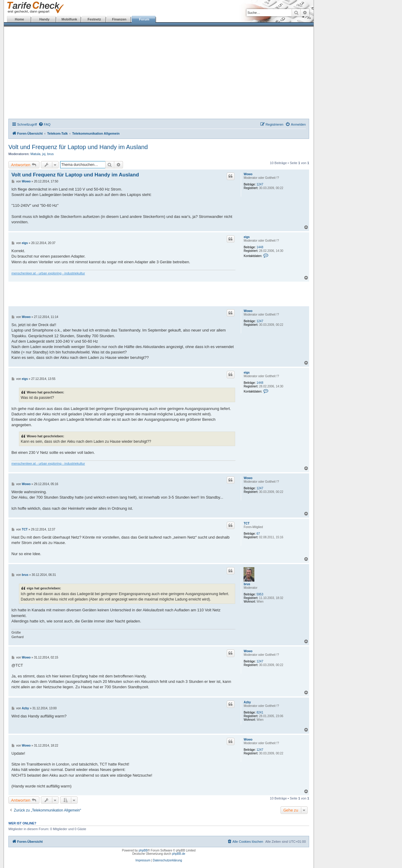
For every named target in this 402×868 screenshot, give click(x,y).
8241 (260, 712)
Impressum (143, 860)
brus (50, 154)
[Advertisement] (159, 74)
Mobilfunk (69, 19)
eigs (247, 237)
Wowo (248, 174)
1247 (260, 184)
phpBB (143, 850)
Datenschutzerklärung (167, 860)
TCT (246, 523)
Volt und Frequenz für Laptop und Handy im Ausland (78, 147)
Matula (35, 154)
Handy (44, 19)
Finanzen (119, 19)
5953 (260, 594)
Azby (247, 702)
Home (19, 19)
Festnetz (94, 19)
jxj (44, 154)
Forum (144, 19)
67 (258, 534)
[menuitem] (44, 124)
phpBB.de (179, 854)
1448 (260, 247)
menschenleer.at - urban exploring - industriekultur (48, 273)
